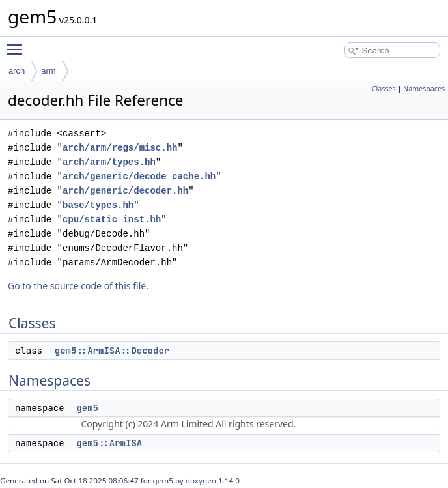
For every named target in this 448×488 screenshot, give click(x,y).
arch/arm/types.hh (109, 162)
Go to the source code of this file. (78, 286)
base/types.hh (98, 205)
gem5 (87, 408)
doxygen (201, 481)
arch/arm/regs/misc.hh (120, 148)
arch (17, 71)
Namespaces (424, 89)
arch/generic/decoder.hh (125, 191)
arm (48, 71)
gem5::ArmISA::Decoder (112, 351)
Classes (384, 89)
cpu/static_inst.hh (112, 219)
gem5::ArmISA (109, 443)
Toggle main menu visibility (18, 44)
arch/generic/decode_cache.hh (139, 176)
